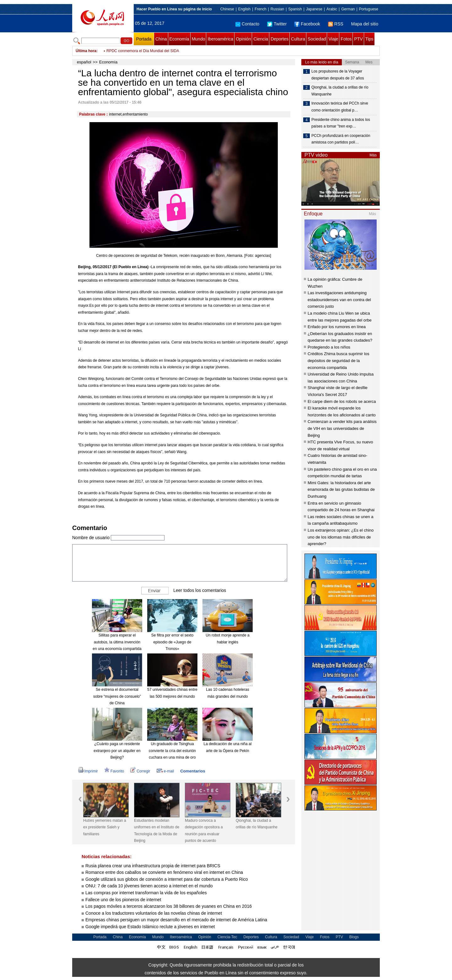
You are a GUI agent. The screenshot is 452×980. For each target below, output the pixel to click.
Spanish (295, 9)
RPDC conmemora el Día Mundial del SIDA (143, 51)
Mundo (199, 39)
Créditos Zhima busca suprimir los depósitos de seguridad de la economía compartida (339, 360)
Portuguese (369, 9)
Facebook (307, 24)
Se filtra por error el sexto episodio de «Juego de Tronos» (172, 642)
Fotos (346, 39)
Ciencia (261, 39)
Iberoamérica (220, 39)
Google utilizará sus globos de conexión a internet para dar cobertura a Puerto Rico (167, 879)
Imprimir (88, 771)
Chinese (227, 9)
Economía (179, 39)
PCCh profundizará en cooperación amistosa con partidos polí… (341, 139)
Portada (144, 39)
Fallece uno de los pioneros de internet (123, 900)
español (84, 62)
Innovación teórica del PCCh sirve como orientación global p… (340, 107)
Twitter (277, 24)
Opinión (243, 39)
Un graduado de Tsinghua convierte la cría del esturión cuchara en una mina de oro (172, 751)
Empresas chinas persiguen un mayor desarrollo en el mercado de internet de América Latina (176, 920)
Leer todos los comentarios (200, 590)
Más (373, 155)
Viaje (333, 39)
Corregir (140, 771)
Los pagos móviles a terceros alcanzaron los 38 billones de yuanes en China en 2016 (169, 906)
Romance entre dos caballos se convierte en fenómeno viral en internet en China (164, 872)
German (348, 9)
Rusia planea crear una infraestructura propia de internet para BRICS (153, 866)
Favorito (114, 771)
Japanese (314, 9)
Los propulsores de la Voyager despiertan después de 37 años (338, 75)
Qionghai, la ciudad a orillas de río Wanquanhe (257, 824)
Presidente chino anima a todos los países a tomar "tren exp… (341, 123)
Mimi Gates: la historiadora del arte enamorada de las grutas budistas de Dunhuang (341, 490)
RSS (336, 24)
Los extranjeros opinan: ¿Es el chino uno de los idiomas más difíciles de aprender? (341, 537)
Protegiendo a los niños (329, 347)
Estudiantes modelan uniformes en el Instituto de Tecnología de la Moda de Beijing (157, 831)
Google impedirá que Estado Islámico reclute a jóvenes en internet (150, 927)
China (161, 39)
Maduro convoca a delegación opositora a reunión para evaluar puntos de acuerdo (204, 831)
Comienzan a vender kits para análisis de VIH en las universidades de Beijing (342, 428)
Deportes (280, 39)
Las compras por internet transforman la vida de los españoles (146, 893)
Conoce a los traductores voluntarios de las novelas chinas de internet (154, 913)
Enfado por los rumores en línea (337, 327)
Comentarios (193, 771)
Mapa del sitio (365, 24)
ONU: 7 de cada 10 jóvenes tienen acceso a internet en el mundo (149, 886)
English (244, 9)
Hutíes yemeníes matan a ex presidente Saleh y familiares (105, 827)
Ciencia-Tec (227, 937)
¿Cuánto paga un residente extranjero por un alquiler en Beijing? (117, 751)
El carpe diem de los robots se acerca (342, 401)
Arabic (332, 9)
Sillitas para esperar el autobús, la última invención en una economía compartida (117, 642)
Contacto (247, 24)
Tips (369, 39)
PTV (358, 39)
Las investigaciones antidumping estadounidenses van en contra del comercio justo (339, 300)
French (260, 9)
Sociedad (317, 39)
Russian (277, 9)
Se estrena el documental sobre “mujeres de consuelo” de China (117, 696)
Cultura (298, 39)
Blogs (354, 937)
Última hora (86, 51)
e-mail (165, 771)
